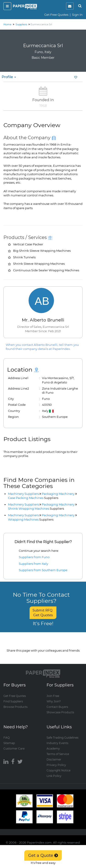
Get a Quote (43, 855)
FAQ (7, 737)
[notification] (70, 6)
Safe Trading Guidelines (62, 737)
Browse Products (15, 707)
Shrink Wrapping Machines (36, 508)
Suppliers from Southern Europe (43, 570)
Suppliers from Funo (34, 557)
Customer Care (14, 748)
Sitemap (9, 743)
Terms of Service (58, 754)
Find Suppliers (13, 701)
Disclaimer (54, 759)
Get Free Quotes (56, 15)
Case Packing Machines (33, 498)
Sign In (77, 15)
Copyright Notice (58, 770)
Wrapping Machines (31, 519)
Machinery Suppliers (23, 494)
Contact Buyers (57, 707)
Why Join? (54, 701)
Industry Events (57, 743)
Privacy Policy (56, 765)
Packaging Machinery (58, 494)
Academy (53, 748)
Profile (9, 77)
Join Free (53, 696)
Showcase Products (60, 712)
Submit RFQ (43, 613)
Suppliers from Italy (33, 564)
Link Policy (54, 776)
